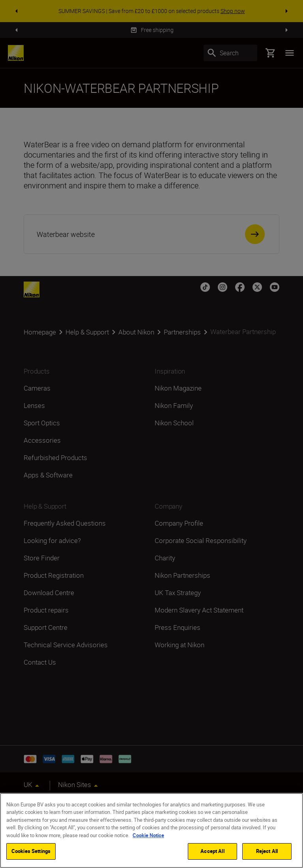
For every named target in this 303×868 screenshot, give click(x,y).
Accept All (212, 852)
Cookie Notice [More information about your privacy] (148, 836)
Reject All (267, 852)
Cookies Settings (31, 852)
